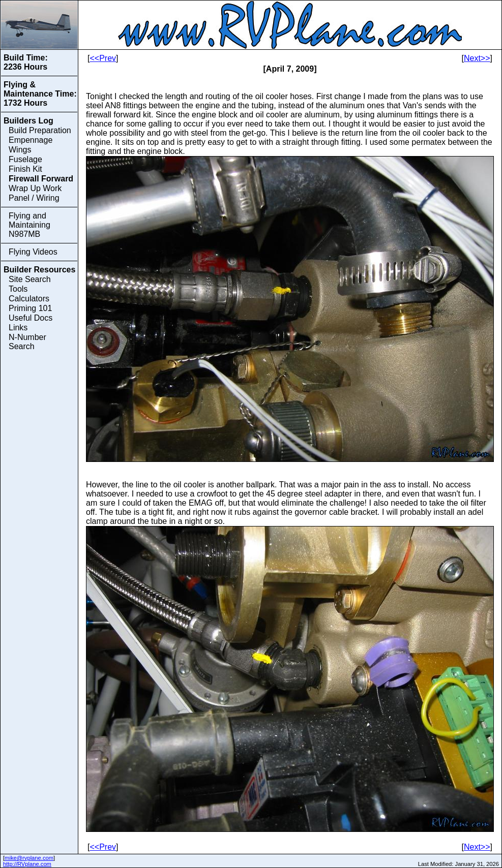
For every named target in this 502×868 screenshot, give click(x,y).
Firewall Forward (41, 179)
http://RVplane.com (27, 864)
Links (18, 328)
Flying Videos (33, 252)
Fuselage (25, 159)
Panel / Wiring (34, 198)
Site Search (30, 279)
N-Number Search (27, 342)
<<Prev (103, 58)
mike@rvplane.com (29, 858)
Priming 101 (30, 308)
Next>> (477, 58)
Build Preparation (40, 130)
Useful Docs (31, 318)
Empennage (31, 140)
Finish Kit (25, 169)
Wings (20, 150)
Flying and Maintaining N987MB (29, 225)
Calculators (29, 299)
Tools (18, 289)
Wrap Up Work (35, 188)
